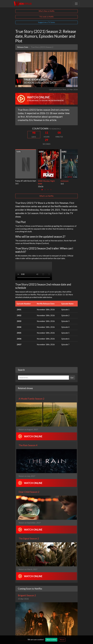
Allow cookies (51, 640)
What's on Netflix (46, 196)
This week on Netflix (46, 17)
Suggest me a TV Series (46, 22)
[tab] (42, 190)
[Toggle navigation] (76, 4)
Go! (72, 378)
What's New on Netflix (47, 11)
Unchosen (65, 181)
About (62, 640)
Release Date (23, 47)
